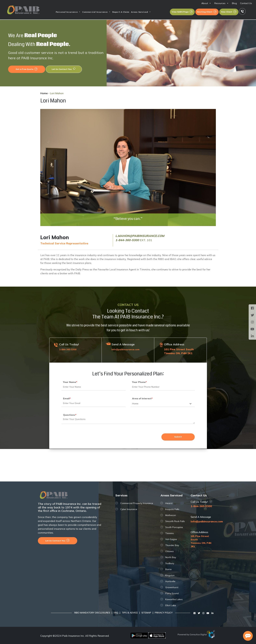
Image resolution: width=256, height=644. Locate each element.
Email (67, 398)
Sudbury (170, 563)
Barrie (168, 569)
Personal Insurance (68, 12)
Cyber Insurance (129, 509)
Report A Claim (121, 12)
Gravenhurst (172, 587)
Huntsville (170, 581)
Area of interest (142, 398)
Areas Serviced (141, 12)
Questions (70, 415)
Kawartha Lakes (174, 599)
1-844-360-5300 (127, 240)
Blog (234, 3)
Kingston (170, 575)
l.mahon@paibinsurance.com (140, 236)
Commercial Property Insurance (137, 503)
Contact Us (246, 3)
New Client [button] (229, 12)
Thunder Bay (172, 545)
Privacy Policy (164, 613)
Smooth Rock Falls (175, 521)
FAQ (116, 613)
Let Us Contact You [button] (64, 69)
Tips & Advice (130, 613)
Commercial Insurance (96, 12)
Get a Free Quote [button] (27, 69)
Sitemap (146, 613)
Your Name (70, 382)
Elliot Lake (171, 605)
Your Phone (139, 382)
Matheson (171, 515)
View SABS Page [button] (182, 12)
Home (44, 93)
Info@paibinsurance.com (125, 349)
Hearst (169, 503)
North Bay (171, 557)
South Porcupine (174, 527)
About (206, 3)
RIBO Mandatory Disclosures (92, 613)
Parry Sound (172, 593)
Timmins (170, 533)
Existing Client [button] (207, 12)
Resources (222, 3)
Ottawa (169, 551)
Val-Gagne (171, 539)
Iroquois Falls (172, 509)
